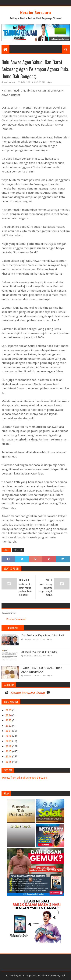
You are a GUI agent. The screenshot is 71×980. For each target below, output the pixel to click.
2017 (9, 751)
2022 (9, 726)
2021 (9, 731)
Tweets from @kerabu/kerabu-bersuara (24, 778)
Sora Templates (27, 976)
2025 (9, 710)
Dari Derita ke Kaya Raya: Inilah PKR (43, 635)
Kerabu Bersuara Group (27, 693)
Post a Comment (16, 619)
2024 (9, 715)
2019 (9, 741)
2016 (9, 756)
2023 (9, 720)
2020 (9, 736)
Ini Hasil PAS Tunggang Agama (39, 652)
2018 (9, 746)
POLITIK (18, 550)
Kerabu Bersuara (35, 13)
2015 (9, 762)
